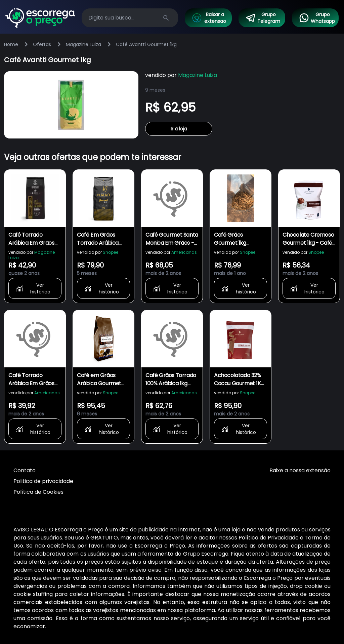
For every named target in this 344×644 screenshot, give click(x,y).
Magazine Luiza (83, 44)
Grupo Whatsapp (317, 18)
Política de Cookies (38, 492)
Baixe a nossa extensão (300, 470)
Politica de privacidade (43, 481)
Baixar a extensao (209, 18)
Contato (25, 470)
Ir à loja (179, 129)
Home (11, 44)
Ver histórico (33, 288)
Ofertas (42, 44)
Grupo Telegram (263, 18)
